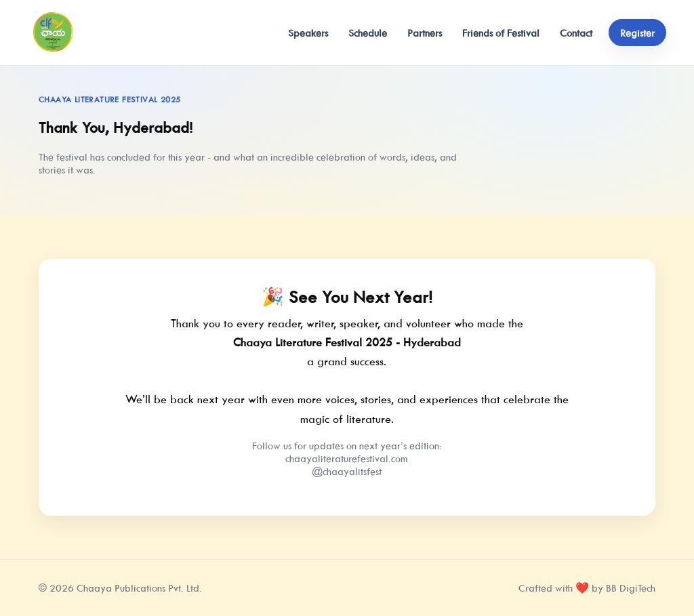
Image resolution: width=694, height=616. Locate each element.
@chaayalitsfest (347, 471)
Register (637, 33)
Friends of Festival (501, 33)
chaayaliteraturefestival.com (347, 458)
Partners (425, 33)
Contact (576, 33)
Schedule (368, 33)
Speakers (308, 33)
